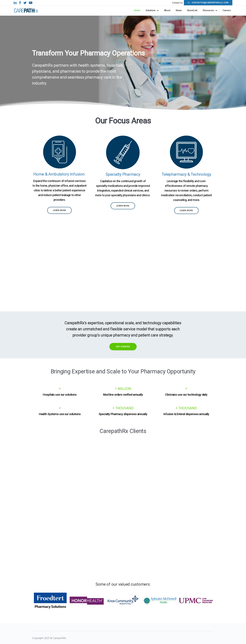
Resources (190, 11)
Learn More (59, 211)
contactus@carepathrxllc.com (190, 3)
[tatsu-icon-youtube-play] (49, 3)
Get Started (123, 348)
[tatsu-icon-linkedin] (33, 3)
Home (119, 11)
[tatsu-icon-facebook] (38, 3)
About (149, 11)
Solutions (132, 11)
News (160, 11)
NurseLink (174, 11)
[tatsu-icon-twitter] (43, 3)
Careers (208, 11)
